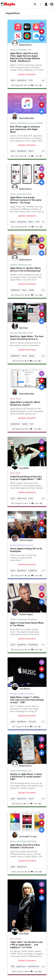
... (43, 80)
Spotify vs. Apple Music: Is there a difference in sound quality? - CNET (26, 777)
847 (28, 295)
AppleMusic (22, 80)
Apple (13, 80)
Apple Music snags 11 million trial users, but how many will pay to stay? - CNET (27, 700)
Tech (30, 50)
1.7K (28, 156)
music (31, 498)
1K (27, 429)
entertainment (33, 966)
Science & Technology (18, 50)
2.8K (28, 576)
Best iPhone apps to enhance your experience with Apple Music (25, 129)
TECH (30, 333)
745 (28, 872)
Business (30, 545)
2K (27, 361)
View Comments (27, 74)
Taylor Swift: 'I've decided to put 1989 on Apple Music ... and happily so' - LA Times (26, 945)
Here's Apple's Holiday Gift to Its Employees (26, 550)
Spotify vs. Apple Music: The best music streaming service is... (27, 338)
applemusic (22, 498)
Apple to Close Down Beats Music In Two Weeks (27, 624)
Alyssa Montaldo (27, 118)
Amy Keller (24, 468)
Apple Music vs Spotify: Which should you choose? (25, 403)
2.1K (27, 804)
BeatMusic (33, 570)
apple (13, 498)
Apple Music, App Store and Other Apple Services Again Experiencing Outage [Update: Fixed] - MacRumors (25, 57)
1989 (13, 966)
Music (31, 151)
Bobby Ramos (25, 45)
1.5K (27, 85)
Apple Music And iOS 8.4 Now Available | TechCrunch (25, 846)
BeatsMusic (33, 645)
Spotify (32, 290)
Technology (32, 619)
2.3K (28, 650)
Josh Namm (25, 689)
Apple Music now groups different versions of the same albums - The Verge (26, 200)
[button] (35, 4)
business (32, 722)
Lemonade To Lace (28, 836)
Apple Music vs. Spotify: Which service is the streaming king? (25, 269)
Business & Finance (18, 545)
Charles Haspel (26, 540)
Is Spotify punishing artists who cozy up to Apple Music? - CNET (26, 478)
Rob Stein (24, 328)
